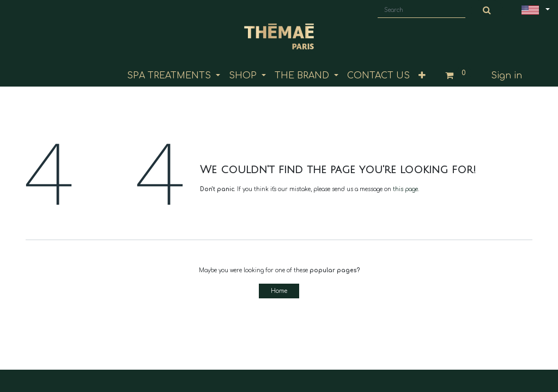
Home (279, 291)
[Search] (487, 10)
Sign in (507, 76)
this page (405, 189)
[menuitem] (378, 76)
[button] (422, 76)
